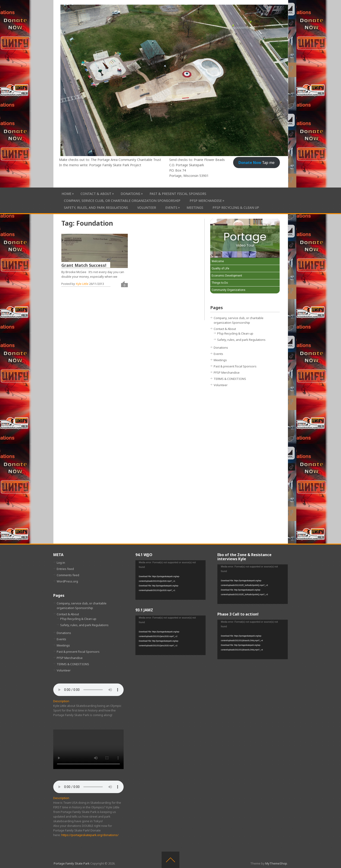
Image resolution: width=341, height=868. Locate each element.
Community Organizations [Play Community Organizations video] (228, 290)
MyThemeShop (276, 863)
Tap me (257, 163)
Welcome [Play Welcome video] (218, 261)
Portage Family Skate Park (72, 863)
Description (61, 701)
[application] (171, 580)
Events (171, 208)
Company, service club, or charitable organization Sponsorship (122, 201)
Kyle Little (82, 284)
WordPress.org (67, 581)
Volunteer (147, 208)
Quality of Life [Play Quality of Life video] (220, 268)
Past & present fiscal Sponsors (178, 194)
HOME (66, 194)
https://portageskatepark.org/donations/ (90, 835)
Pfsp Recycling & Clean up (236, 208)
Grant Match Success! (84, 265)
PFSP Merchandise (206, 201)
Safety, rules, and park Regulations (96, 208)
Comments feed (68, 575)
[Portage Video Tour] (245, 238)
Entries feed (65, 569)
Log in (61, 563)
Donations (130, 194)
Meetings (195, 208)
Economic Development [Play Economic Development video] (227, 276)
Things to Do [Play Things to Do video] (220, 283)
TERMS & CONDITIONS (230, 379)
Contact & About (96, 194)
